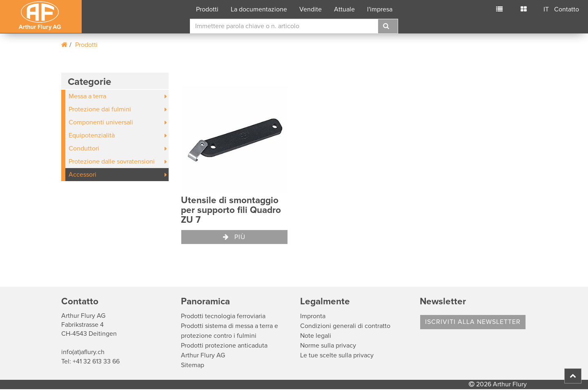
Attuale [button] (344, 9)
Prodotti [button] (207, 9)
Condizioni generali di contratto (345, 326)
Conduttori (84, 148)
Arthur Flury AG (203, 355)
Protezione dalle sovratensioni (112, 162)
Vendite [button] (311, 9)
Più (234, 237)
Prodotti (86, 45)
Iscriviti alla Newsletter (473, 322)
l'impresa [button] (380, 9)
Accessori (82, 175)
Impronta (313, 316)
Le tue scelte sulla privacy (337, 355)
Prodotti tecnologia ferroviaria (223, 316)
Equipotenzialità (92, 135)
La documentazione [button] (259, 9)
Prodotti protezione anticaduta (224, 346)
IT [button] (546, 9)
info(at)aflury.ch (83, 352)
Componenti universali (101, 122)
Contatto (567, 9)
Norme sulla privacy (328, 346)
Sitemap (193, 365)
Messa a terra (87, 96)
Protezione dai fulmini (100, 109)
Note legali (316, 336)
